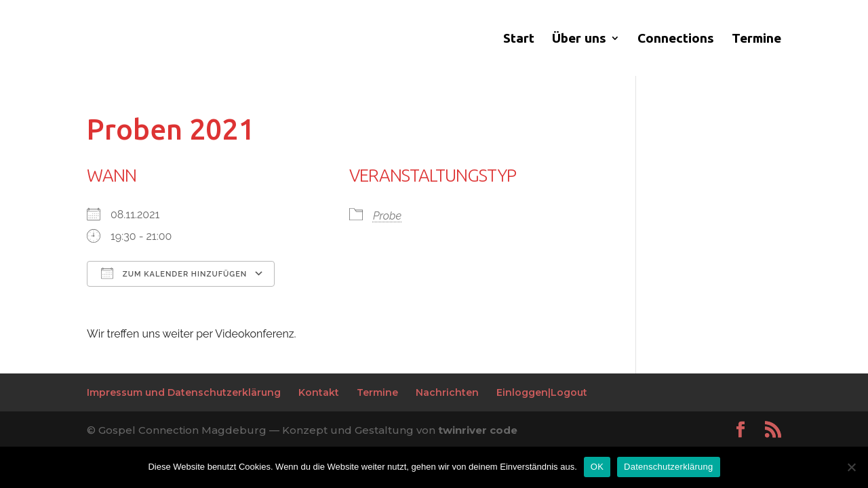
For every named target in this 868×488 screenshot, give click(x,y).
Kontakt (319, 392)
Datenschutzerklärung (668, 467)
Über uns (579, 39)
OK (597, 467)
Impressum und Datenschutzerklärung (184, 392)
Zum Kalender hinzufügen (174, 273)
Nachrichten (447, 392)
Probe (387, 216)
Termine (756, 39)
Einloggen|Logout (542, 392)
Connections (676, 39)
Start (519, 39)
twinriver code (478, 430)
